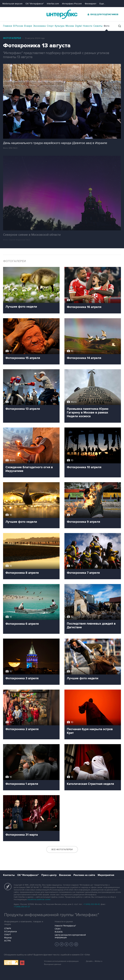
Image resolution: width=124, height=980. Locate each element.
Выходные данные (53, 964)
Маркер (8, 938)
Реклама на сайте (84, 875)
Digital (78, 26)
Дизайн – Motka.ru (94, 961)
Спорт (50, 26)
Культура (60, 26)
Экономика (39, 26)
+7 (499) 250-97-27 (22, 907)
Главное (8, 26)
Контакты (9, 875)
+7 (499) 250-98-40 (92, 904)
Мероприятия (106, 875)
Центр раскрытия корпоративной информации (70, 936)
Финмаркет (91, 4)
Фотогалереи (12, 38)
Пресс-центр (49, 875)
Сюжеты (98, 26)
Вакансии (65, 875)
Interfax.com (53, 4)
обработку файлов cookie (39, 899)
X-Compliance (10, 932)
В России (18, 26)
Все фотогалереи (62, 849)
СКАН (58, 929)
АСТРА (8, 941)
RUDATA (59, 932)
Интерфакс (62, 14)
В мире (28, 26)
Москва (70, 26)
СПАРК (8, 929)
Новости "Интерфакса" (65, 926)
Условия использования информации (61, 961)
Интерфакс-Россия (72, 4)
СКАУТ (8, 935)
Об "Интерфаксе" (35, 4)
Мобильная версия (12, 4)
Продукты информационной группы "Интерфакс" (52, 915)
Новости (88, 26)
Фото (107, 26)
